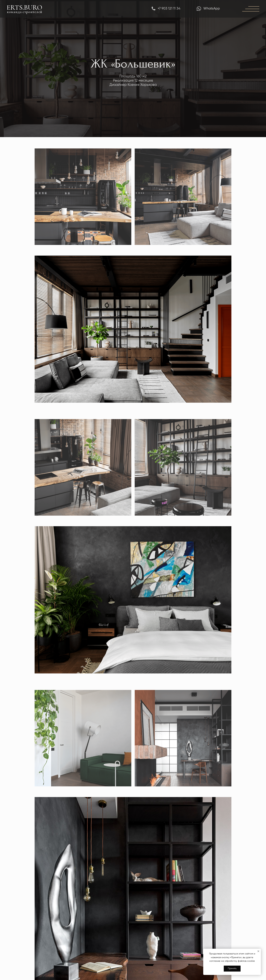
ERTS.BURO (24, 8)
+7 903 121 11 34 (169, 9)
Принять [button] (232, 969)
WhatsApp (212, 9)
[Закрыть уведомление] (258, 951)
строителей (32, 12)
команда (14, 12)
